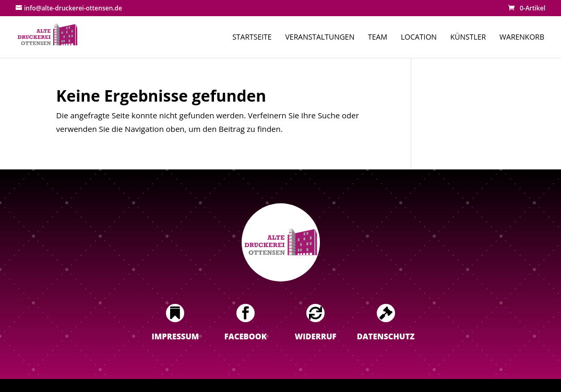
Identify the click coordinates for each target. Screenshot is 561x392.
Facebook (246, 336)
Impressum (176, 336)
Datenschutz (386, 336)
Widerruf (316, 336)
